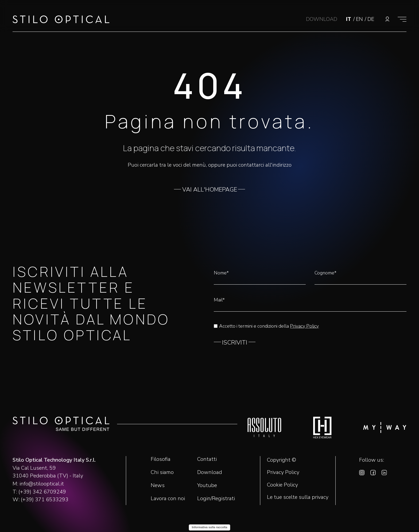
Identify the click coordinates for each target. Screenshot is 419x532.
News (158, 485)
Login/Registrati (216, 498)
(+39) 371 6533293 (45, 500)
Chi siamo (162, 472)
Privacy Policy (304, 326)
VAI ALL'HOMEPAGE (210, 190)
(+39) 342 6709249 (42, 492)
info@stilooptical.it (42, 484)
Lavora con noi (168, 498)
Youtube (207, 485)
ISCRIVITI (235, 343)
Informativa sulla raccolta (210, 527)
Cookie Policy (282, 485)
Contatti (207, 459)
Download (210, 472)
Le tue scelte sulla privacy (298, 497)
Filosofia (161, 459)
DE (371, 19)
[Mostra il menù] (402, 19)
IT (349, 19)
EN (360, 19)
